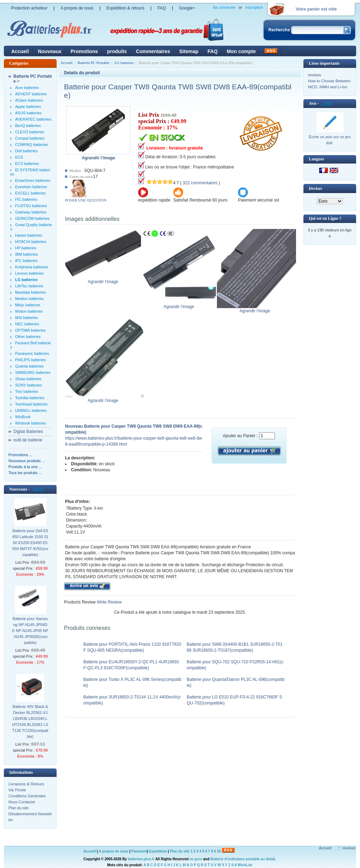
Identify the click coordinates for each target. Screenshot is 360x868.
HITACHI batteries (31, 242)
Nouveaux (50, 51)
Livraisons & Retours (26, 784)
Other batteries (28, 337)
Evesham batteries (31, 187)
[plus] (37, 489)
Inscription (254, 7)
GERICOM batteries (32, 218)
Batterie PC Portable (94, 63)
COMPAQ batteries (31, 145)
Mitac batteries (28, 305)
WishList (245, 865)
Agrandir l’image (105, 280)
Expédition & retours (126, 8)
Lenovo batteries (29, 273)
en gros (196, 859)
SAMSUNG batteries (33, 372)
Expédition (158, 851)
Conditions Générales (27, 796)
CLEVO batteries (30, 132)
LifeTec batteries (29, 286)
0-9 (234, 865)
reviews (314, 75)
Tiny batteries (27, 391)
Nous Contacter (22, 802)
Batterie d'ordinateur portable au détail (243, 859)
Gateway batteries (31, 212)
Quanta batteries (29, 366)
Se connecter (224, 7)
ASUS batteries (28, 113)
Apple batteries (28, 107)
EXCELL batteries (30, 193)
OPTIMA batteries (30, 330)
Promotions (84, 51)
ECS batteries (27, 164)
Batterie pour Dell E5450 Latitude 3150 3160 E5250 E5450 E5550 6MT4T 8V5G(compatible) (30, 543)
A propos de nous (77, 8)
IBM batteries (27, 254)
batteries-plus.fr (141, 859)
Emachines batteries (33, 180)
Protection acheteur (29, 8)
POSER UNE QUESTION (86, 200)
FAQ (162, 8)
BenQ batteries (28, 126)
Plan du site (18, 808)
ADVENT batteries (31, 94)
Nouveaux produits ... (27, 461)
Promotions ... (20, 455)
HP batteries (26, 248)
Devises (315, 189)
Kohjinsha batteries (32, 267)
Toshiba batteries (30, 398)
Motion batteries (29, 311)
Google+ (187, 8)
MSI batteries (27, 318)
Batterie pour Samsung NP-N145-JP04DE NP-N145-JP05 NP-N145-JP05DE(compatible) (30, 631)
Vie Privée (17, 790)
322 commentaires (200, 183)
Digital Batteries (28, 432)
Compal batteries (30, 138)
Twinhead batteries (31, 404)
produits (117, 51)
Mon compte (241, 51)
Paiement (139, 851)
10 (219, 851)
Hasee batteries (29, 235)
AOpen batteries (29, 100)
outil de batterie (28, 440)
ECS (19, 157)
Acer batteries (27, 88)
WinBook (23, 417)
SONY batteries (28, 385)
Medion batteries (29, 299)
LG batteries (124, 63)
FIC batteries (26, 199)
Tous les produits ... (25, 473)
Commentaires (153, 51)
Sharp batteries (28, 379)
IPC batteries (26, 261)
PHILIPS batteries (30, 360)
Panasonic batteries (32, 353)
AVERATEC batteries (33, 119)
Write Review (109, 602)
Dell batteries (26, 151)
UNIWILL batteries (31, 410)
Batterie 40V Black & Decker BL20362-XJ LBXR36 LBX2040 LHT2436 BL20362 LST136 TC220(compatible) (30, 722)
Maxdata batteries (30, 292)
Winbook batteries (31, 423)
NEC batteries (27, 324)
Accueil (20, 51)
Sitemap (189, 51)
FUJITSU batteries (31, 206)
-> (33, 79)
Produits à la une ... (25, 467)
